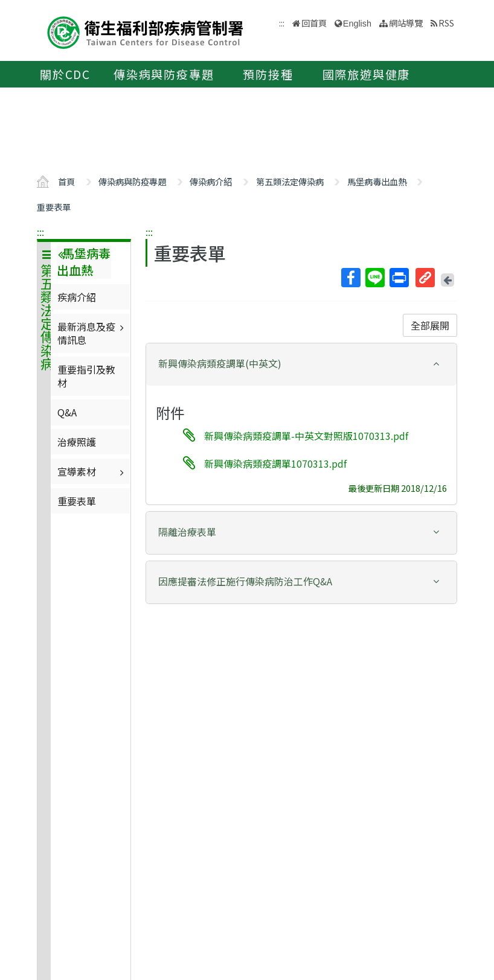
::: (40, 232)
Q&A (67, 412)
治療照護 (77, 442)
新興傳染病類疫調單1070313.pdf (275, 463)
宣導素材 (92, 471)
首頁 (66, 181)
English (357, 24)
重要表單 (54, 207)
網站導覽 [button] (406, 23)
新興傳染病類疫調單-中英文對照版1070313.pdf (306, 435)
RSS (446, 23)
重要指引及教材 (86, 376)
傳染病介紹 (211, 181)
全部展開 (430, 325)
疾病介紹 (77, 297)
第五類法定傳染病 (290, 181)
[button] (301, 364)
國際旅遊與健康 (367, 74)
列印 (399, 278)
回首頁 (314, 23)
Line (374, 278)
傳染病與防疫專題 (164, 74)
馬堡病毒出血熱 (377, 181)
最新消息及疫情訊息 (92, 333)
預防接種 (268, 74)
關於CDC (65, 74)
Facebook (350, 278)
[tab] (301, 364)
